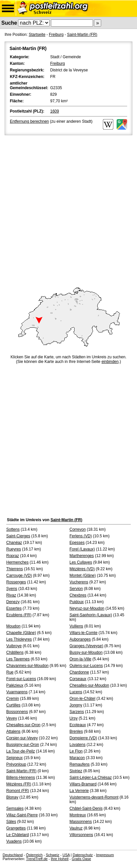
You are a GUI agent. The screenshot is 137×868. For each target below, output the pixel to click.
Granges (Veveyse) (87, 646)
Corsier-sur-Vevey (22, 738)
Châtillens (15, 652)
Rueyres (14, 549)
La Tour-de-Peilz (21, 751)
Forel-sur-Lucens (21, 679)
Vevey (12, 718)
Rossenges (16, 582)
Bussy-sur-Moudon (86, 652)
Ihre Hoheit (60, 859)
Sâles (11, 822)
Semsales (15, 808)
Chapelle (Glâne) (21, 633)
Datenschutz (83, 855)
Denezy (13, 602)
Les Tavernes (18, 659)
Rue (10, 672)
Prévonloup (16, 764)
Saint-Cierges (18, 536)
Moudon (13, 626)
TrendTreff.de (37, 859)
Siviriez (76, 771)
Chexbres (78, 595)
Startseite (37, 35)
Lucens (76, 692)
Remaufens (80, 764)
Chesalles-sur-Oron (23, 725)
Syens (12, 589)
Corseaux (78, 679)
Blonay (12, 797)
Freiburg (56, 35)
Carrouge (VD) (19, 575)
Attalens (13, 731)
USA (66, 855)
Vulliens (77, 626)
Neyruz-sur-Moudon (87, 608)
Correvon (78, 529)
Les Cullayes (81, 562)
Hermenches (17, 562)
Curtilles (13, 705)
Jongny (76, 705)
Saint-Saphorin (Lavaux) (91, 615)
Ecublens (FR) (19, 615)
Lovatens (78, 745)
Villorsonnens (81, 835)
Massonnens (81, 822)
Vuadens (14, 841)
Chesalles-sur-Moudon (90, 685)
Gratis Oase (81, 859)
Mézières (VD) (82, 569)
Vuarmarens (17, 692)
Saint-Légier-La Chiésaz (91, 778)
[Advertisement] (68, 208)
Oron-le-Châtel (83, 699)
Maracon (77, 758)
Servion (76, 589)
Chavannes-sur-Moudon (27, 666)
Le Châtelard (18, 835)
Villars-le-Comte (84, 633)
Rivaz (11, 595)
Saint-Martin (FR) (82, 35)
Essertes (14, 608)
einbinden (110, 362)
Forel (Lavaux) (82, 549)
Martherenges (82, 556)
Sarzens (77, 712)
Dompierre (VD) (83, 738)
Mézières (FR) (19, 784)
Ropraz (13, 556)
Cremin (13, 699)
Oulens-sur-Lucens (86, 666)
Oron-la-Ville (80, 659)
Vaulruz (76, 828)
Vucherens (79, 582)
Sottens (13, 529)
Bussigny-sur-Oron (23, 745)
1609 (55, 111)
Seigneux (14, 758)
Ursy (74, 718)
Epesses (77, 543)
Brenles (76, 731)
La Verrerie (79, 791)
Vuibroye (14, 646)
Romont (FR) (18, 791)
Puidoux (77, 602)
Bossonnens (17, 712)
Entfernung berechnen (29, 121)
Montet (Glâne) (83, 575)
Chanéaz (14, 543)
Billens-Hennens (21, 778)
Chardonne (79, 672)
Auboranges (80, 639)
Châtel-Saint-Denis (86, 808)
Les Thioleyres (19, 639)
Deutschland (13, 855)
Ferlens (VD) (81, 536)
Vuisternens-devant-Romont (94, 797)
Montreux (78, 815)
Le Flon (76, 751)
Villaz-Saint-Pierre (22, 815)
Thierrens (15, 569)
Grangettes (16, 828)
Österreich (34, 855)
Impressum (105, 855)
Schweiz (52, 855)
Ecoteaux (78, 725)
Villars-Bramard (83, 784)
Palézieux (15, 685)
